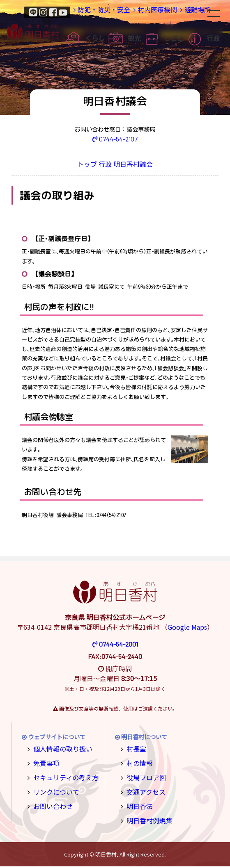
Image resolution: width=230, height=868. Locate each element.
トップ (76, 165)
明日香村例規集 (146, 817)
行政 (106, 165)
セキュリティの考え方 (61, 776)
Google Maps (187, 629)
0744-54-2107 (115, 139)
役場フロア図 (143, 776)
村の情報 (138, 763)
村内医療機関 (145, 12)
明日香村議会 (146, 165)
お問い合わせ (50, 803)
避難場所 (192, 12)
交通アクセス (143, 790)
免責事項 (44, 763)
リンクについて (53, 790)
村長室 (135, 750)
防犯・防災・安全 (88, 12)
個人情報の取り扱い (59, 750)
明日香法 (138, 803)
